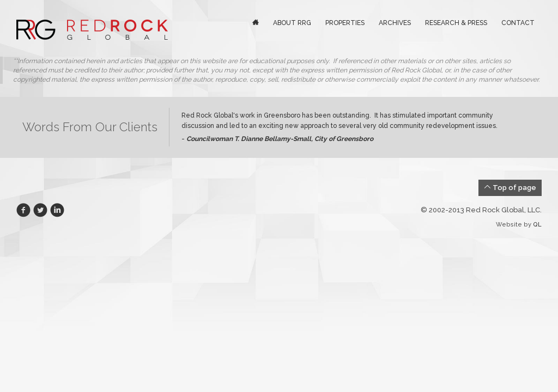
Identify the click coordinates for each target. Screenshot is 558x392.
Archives (395, 23)
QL (537, 225)
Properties (345, 23)
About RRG (292, 23)
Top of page (510, 187)
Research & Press (456, 23)
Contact (518, 23)
